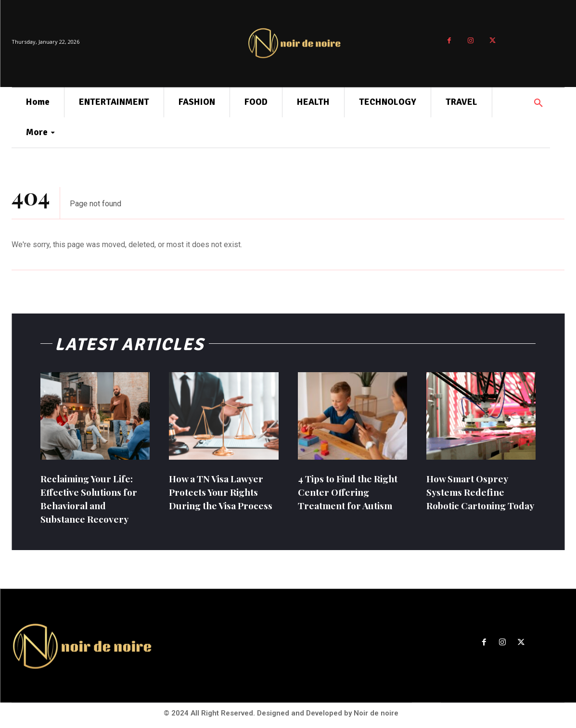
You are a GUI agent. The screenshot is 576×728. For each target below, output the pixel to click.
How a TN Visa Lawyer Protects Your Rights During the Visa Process (219, 498)
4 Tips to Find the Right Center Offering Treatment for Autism (352, 492)
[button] (538, 103)
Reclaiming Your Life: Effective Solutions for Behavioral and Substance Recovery (93, 498)
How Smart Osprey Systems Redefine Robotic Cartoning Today (470, 498)
